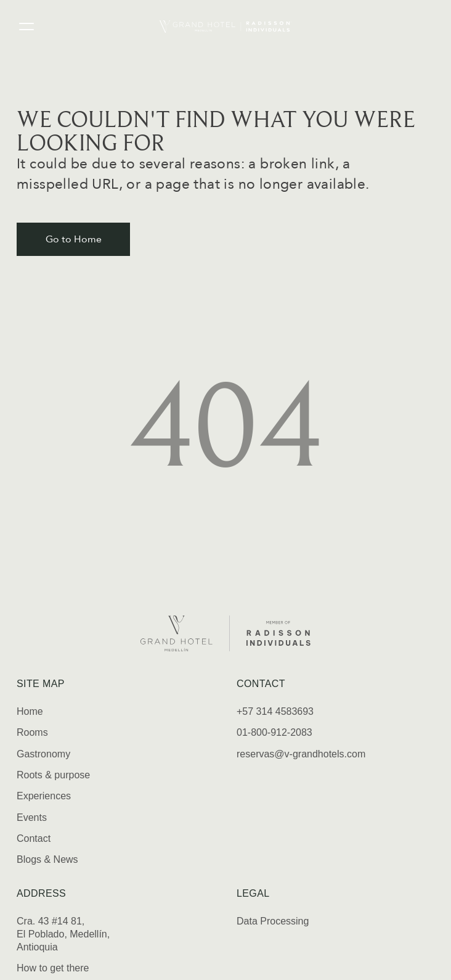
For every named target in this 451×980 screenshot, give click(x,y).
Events (32, 817)
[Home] (226, 27)
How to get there (53, 968)
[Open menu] (26, 27)
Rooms (32, 732)
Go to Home (74, 239)
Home (30, 711)
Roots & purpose (53, 775)
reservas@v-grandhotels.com (301, 754)
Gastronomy (43, 754)
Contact (34, 838)
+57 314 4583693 (275, 711)
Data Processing (273, 921)
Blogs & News (47, 859)
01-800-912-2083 (274, 732)
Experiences (44, 796)
